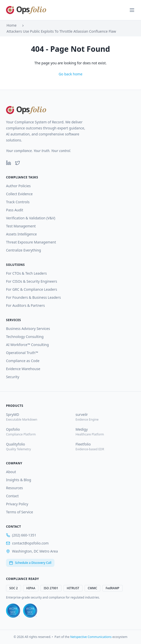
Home (12, 25)
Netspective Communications (91, 637)
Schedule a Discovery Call (30, 563)
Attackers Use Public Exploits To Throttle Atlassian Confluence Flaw (61, 31)
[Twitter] (18, 163)
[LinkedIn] (9, 163)
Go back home (71, 74)
